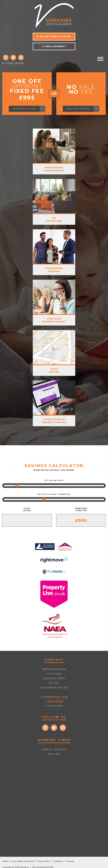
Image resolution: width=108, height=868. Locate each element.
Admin (5, 861)
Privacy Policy (43, 861)
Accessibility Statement (23, 861)
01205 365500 (13, 63)
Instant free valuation (54, 37)
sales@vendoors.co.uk (55, 697)
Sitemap (70, 861)
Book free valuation (29, 109)
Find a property (54, 46)
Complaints (58, 861)
